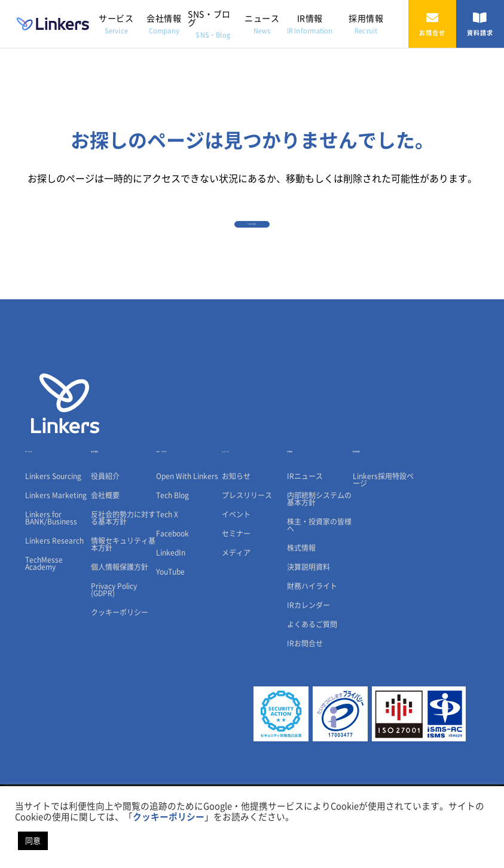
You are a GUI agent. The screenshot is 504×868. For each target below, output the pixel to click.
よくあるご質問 (312, 680)
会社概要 (105, 551)
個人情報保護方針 (120, 622)
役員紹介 (105, 532)
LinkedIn (171, 608)
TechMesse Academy (44, 619)
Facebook (172, 589)
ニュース (262, 24)
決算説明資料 (308, 622)
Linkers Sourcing (53, 532)
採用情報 (366, 24)
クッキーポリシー (120, 668)
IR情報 (310, 24)
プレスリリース (247, 551)
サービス (116, 24)
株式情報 (301, 603)
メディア (236, 608)
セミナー (236, 589)
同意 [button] (33, 841)
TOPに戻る (252, 240)
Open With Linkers (187, 532)
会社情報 (164, 24)
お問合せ (432, 24)
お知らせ (236, 532)
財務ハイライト (312, 642)
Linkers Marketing (56, 551)
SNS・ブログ (209, 24)
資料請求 (480, 24)
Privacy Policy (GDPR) (114, 645)
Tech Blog (172, 551)
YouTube (170, 627)
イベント (236, 570)
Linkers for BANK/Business (51, 573)
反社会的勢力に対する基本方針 (123, 573)
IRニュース (305, 532)
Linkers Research (54, 596)
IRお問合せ (305, 699)
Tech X (167, 570)
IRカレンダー (308, 661)
